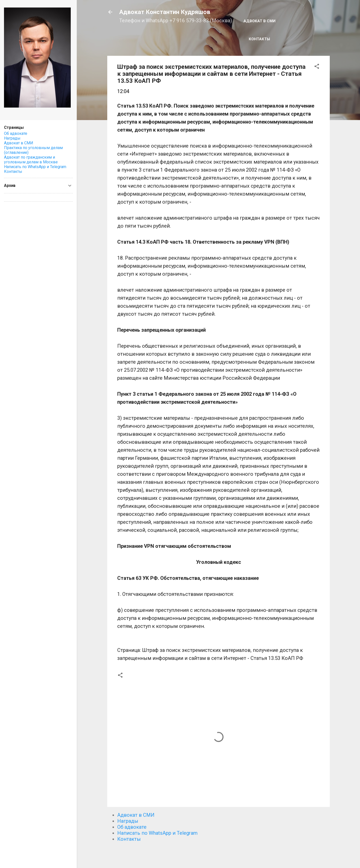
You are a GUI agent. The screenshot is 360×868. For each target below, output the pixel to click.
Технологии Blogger (218, 855)
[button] (317, 67)
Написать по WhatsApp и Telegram (157, 833)
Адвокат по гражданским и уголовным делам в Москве (31, 160)
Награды (128, 821)
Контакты (259, 39)
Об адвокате (132, 827)
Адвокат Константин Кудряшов (165, 12)
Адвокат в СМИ (259, 21)
